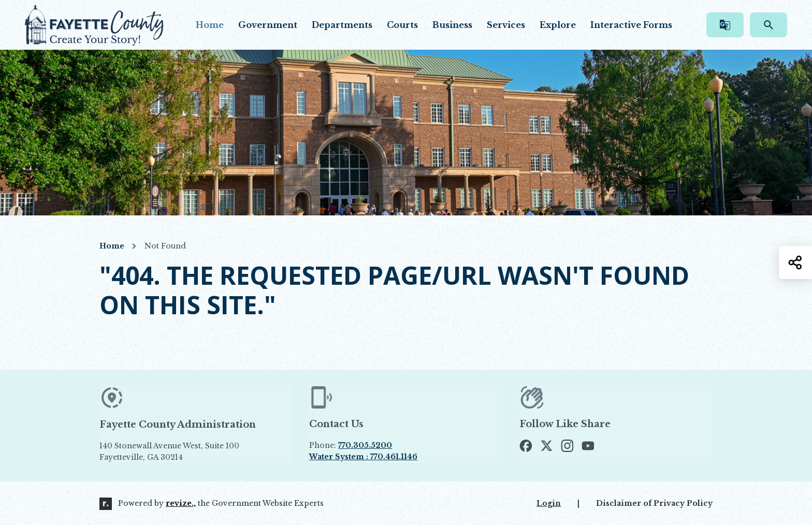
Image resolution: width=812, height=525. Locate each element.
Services (506, 25)
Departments (342, 25)
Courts (402, 25)
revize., (181, 503)
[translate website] (725, 25)
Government (268, 25)
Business (452, 25)
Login (549, 503)
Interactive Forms (631, 25)
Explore (558, 25)
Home (210, 25)
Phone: (351, 445)
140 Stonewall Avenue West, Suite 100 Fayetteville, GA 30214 (193, 451)
